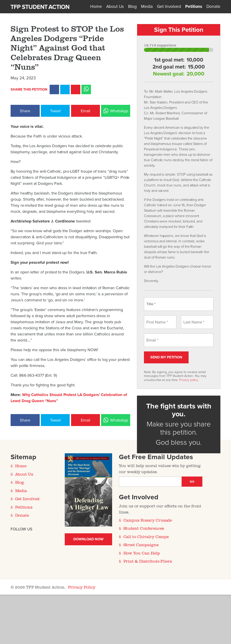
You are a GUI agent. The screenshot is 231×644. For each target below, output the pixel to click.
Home (96, 6)
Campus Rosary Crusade (148, 520)
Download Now (88, 539)
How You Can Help (142, 553)
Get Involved (169, 6)
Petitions (194, 6)
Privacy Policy (82, 587)
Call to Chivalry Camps (146, 536)
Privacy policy (189, 380)
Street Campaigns (141, 545)
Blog (132, 6)
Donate (213, 6)
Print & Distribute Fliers (148, 561)
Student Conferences (144, 528)
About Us (115, 6)
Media (147, 6)
